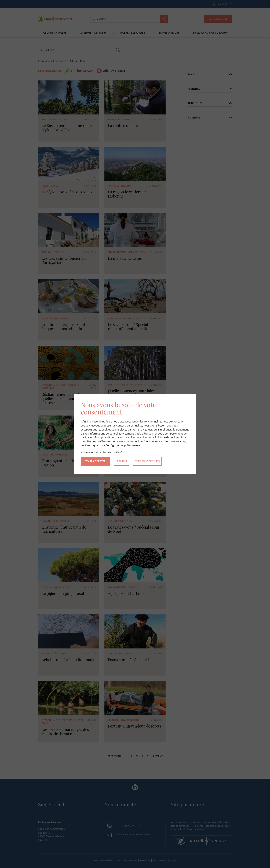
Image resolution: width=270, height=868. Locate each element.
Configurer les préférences (147, 462)
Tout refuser (121, 462)
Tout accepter (96, 462)
